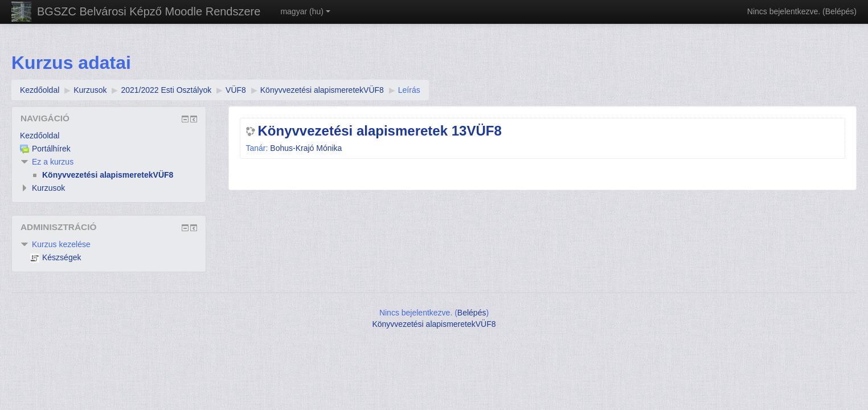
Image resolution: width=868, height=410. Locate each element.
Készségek (56, 257)
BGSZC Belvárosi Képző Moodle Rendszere (149, 11)
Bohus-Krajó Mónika (306, 148)
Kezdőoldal (40, 136)
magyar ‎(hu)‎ (305, 11)
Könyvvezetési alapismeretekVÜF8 (434, 324)
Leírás (409, 90)
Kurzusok (48, 188)
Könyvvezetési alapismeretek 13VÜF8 (380, 131)
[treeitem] (109, 136)
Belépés (840, 11)
